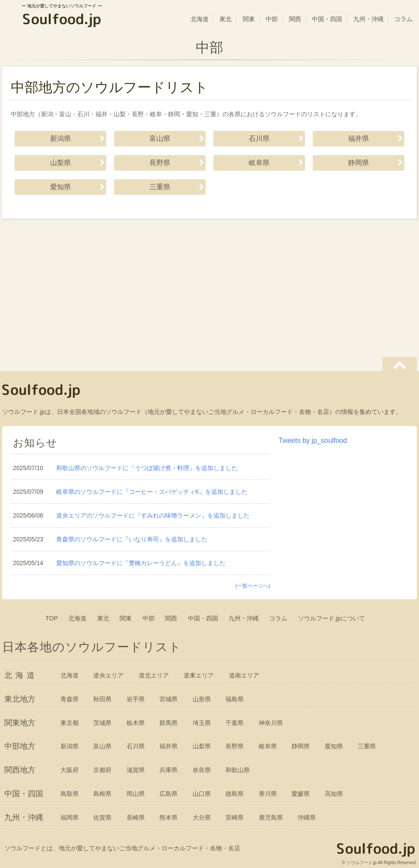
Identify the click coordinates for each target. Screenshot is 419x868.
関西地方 (20, 770)
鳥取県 (70, 794)
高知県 (334, 794)
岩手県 (136, 699)
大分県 (202, 817)
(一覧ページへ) (253, 586)
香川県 (268, 794)
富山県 (160, 138)
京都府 (102, 770)
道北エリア (154, 675)
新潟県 (60, 138)
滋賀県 (136, 770)
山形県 (202, 699)
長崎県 (136, 817)
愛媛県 (301, 794)
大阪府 (70, 770)
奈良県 (202, 770)
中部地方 (20, 746)
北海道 (200, 19)
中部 (272, 19)
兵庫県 (168, 770)
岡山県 (136, 794)
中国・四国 (327, 19)
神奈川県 (271, 723)
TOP (52, 618)
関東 (249, 19)
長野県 (160, 163)
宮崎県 (235, 817)
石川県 (259, 138)
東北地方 (20, 699)
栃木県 (136, 723)
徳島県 (235, 794)
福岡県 (70, 817)
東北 (225, 19)
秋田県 (102, 699)
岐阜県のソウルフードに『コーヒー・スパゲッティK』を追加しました (152, 492)
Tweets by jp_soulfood (313, 440)
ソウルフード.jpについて (332, 618)
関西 (295, 19)
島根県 (102, 794)
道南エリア (244, 675)
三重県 (160, 187)
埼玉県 (202, 723)
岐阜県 (259, 163)
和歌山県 (238, 770)
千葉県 (235, 723)
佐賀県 (102, 817)
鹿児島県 (271, 817)
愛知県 (60, 187)
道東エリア (199, 675)
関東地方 (20, 723)
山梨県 (60, 163)
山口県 (202, 794)
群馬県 (168, 723)
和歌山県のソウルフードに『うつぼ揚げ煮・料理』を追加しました (147, 468)
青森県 (70, 699)
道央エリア (108, 675)
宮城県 (168, 699)
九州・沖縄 (368, 19)
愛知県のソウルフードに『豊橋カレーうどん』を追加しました (141, 563)
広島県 (168, 794)
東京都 (70, 723)
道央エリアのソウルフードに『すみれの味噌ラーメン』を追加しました (153, 515)
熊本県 (168, 817)
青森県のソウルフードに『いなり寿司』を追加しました (132, 539)
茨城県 (102, 723)
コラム (403, 19)
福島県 (235, 699)
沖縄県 (307, 817)
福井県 (359, 138)
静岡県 (359, 163)
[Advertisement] (209, 292)
